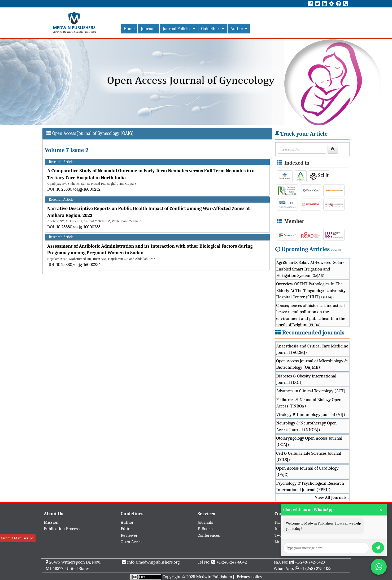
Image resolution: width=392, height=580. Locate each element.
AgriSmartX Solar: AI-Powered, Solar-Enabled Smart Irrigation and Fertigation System (310, 269)
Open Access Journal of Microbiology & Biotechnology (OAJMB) (312, 364)
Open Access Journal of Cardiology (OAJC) (308, 471)
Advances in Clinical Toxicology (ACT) (311, 391)
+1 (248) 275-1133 (316, 568)
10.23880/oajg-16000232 (79, 189)
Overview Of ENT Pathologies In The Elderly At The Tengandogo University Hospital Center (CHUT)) (311, 290)
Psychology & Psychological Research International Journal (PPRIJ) (310, 486)
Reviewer (129, 535)
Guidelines (213, 29)
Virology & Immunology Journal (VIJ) (311, 414)
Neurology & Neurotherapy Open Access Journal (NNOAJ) (307, 426)
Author (239, 29)
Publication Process (62, 529)
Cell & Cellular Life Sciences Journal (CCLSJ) (309, 456)
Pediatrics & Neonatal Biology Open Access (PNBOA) (309, 403)
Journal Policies (179, 29)
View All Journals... (332, 497)
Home (129, 29)
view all (336, 250)
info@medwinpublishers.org (153, 562)
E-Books (205, 529)
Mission (51, 522)
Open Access (132, 542)
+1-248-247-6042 (232, 562)
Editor (126, 529)
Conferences (209, 535)
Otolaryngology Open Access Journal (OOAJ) (309, 441)
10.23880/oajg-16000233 (79, 227)
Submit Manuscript (17, 538)
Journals (149, 29)
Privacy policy (249, 577)
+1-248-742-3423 (310, 562)
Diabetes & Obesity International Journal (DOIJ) (306, 379)
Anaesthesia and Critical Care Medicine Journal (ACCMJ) (312, 349)
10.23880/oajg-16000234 (79, 265)
